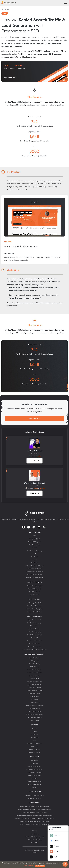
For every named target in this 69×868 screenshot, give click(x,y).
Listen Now (33, 461)
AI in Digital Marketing (34, 784)
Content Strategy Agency (35, 673)
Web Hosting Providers (35, 775)
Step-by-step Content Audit (35, 641)
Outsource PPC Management (34, 578)
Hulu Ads (34, 560)
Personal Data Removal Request (34, 837)
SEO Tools (35, 778)
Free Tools (34, 787)
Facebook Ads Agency (35, 542)
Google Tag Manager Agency (35, 714)
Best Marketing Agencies (35, 781)
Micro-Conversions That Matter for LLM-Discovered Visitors (34, 809)
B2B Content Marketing (34, 685)
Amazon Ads (34, 563)
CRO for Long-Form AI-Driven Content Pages (34, 812)
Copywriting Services (35, 595)
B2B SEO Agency (34, 667)
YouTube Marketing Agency (34, 717)
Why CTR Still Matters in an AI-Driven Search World (34, 824)
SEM (35, 536)
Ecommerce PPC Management (35, 572)
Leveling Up (35, 746)
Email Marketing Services (34, 772)
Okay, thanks (40, 866)
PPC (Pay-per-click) (35, 545)
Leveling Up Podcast (35, 749)
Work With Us (33, 419)
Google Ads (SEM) (35, 539)
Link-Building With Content (35, 635)
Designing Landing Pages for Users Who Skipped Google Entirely (34, 815)
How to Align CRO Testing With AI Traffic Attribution (34, 807)
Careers (34, 731)
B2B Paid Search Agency (35, 569)
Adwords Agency (35, 554)
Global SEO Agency (35, 676)
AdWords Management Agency (34, 566)
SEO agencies (35, 661)
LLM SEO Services (34, 702)
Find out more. (29, 866)
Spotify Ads (35, 557)
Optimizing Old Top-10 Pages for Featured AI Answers (34, 821)
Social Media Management (34, 606)
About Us (34, 728)
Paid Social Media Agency (35, 551)
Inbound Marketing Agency (34, 682)
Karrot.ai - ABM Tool (34, 658)
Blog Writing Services (34, 592)
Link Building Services (35, 694)
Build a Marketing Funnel (34, 644)
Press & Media (35, 737)
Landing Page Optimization (34, 603)
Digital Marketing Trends (34, 620)
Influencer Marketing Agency (35, 609)
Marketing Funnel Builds (35, 798)
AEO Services (34, 699)
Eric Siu (39, 456)
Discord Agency (34, 720)
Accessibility (35, 843)
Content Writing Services (35, 589)
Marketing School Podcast (34, 743)
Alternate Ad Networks (35, 632)
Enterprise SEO (35, 679)
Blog (34, 740)
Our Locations (35, 760)
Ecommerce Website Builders (34, 769)
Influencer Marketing (34, 629)
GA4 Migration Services (35, 711)
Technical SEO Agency (34, 688)
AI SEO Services (34, 697)
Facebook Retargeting (35, 647)
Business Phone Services (35, 766)
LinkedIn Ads (34, 548)
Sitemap (35, 831)
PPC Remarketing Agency (34, 575)
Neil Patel (42, 488)
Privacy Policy (35, 834)
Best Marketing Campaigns (34, 623)
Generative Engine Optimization (34, 705)
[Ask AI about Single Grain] (65, 864)
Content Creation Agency (34, 670)
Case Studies (34, 734)
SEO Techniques (35, 626)
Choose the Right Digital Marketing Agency (35, 650)
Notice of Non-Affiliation (35, 840)
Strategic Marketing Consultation (34, 795)
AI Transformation (34, 708)
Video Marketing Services (35, 612)
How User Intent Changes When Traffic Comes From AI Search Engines (34, 818)
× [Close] (66, 829)
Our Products (35, 763)
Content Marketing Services (34, 586)
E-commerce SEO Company (35, 691)
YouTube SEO (35, 638)
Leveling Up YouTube (35, 752)
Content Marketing (34, 664)
